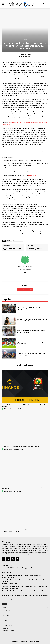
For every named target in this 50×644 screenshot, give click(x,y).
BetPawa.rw (32, 175)
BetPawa (9, 241)
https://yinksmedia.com (25, 269)
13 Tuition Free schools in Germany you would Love (19, 529)
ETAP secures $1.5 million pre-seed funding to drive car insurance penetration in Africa (37, 248)
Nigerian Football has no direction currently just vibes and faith (22, 591)
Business (4, 577)
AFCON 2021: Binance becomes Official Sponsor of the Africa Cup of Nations (25, 406)
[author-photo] (3, 409)
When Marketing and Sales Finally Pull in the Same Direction (21, 575)
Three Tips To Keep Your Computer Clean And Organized (21, 447)
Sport (3, 593)
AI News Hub (5, 584)
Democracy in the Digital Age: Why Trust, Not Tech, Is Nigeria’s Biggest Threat (32, 354)
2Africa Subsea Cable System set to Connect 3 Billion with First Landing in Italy (13, 248)
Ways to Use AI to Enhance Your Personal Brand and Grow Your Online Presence (32, 320)
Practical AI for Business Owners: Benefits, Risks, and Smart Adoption (24, 586)
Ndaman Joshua (26, 54)
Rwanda (21, 241)
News (25, 40)
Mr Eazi (15, 241)
